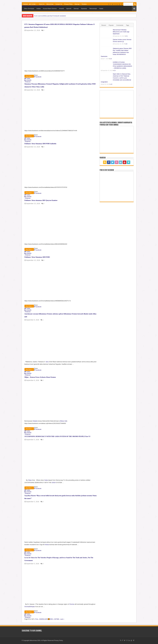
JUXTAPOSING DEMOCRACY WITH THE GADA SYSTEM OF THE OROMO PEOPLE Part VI (57, 436)
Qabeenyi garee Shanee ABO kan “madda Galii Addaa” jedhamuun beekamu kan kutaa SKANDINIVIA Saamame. (116, 52)
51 (127, 36)
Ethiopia (32, 607)
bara (47, 362)
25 (115, 71)
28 (111, 59)
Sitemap (77, 4)
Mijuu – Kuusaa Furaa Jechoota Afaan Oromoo (40, 377)
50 (43, 619)
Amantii (61, 9)
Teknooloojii (93, 9)
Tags (127, 25)
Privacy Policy (68, 4)
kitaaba (35, 421)
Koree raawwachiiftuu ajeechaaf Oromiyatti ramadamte (50, 16)
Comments (120, 25)
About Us (42, 4)
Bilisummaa (50, 4)
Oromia (72, 604)
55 (50, 619)
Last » (62, 619)
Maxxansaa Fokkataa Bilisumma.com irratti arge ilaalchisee (121, 32)
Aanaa (47, 545)
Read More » (29, 76)
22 (112, 84)
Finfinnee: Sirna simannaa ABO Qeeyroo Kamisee (41, 200)
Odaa (30, 480)
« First (36, 619)
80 (58, 619)
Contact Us (59, 4)
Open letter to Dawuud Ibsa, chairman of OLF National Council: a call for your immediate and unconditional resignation (116, 78)
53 (47, 619)
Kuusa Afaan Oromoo (50, 9)
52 (46, 619)
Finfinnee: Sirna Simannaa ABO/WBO (37, 257)
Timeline (84, 4)
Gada (46, 480)
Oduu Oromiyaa (29, 9)
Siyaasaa (84, 9)
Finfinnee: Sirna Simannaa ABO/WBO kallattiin (40, 144)
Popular (111, 25)
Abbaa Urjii (63, 421)
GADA (54, 483)
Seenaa (76, 9)
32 (127, 44)
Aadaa (39, 9)
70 (57, 619)
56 (52, 619)
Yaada (101, 9)
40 (42, 619)
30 (40, 619)
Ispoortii (69, 9)
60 (55, 619)
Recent (104, 25)
